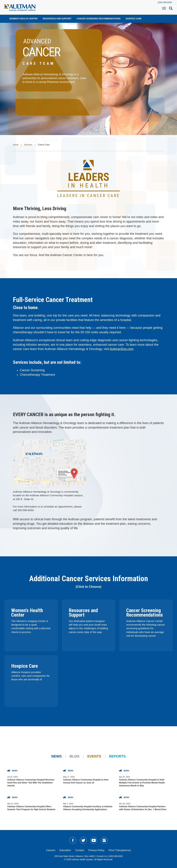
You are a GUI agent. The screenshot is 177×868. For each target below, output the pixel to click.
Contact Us (102, 856)
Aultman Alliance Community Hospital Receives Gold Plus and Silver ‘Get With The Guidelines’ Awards (31, 783)
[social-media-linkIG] (104, 840)
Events (94, 756)
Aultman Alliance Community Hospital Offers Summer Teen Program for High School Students (31, 808)
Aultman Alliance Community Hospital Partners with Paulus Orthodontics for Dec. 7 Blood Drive (143, 808)
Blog (74, 756)
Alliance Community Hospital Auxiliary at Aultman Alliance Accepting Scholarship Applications (88, 808)
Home (16, 145)
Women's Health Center (24, 19)
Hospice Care (134, 19)
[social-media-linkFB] (73, 840)
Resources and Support (57, 19)
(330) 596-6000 (165, 2)
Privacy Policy (96, 850)
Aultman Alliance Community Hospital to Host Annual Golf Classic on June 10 (86, 781)
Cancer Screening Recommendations (99, 19)
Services (28, 145)
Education (65, 850)
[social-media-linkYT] (94, 840)
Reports (117, 756)
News (57, 756)
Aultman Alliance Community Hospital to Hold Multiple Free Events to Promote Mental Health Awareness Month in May (142, 783)
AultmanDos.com (121, 349)
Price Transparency (120, 850)
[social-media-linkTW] (83, 840)
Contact (80, 850)
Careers (51, 850)
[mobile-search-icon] (171, 9)
